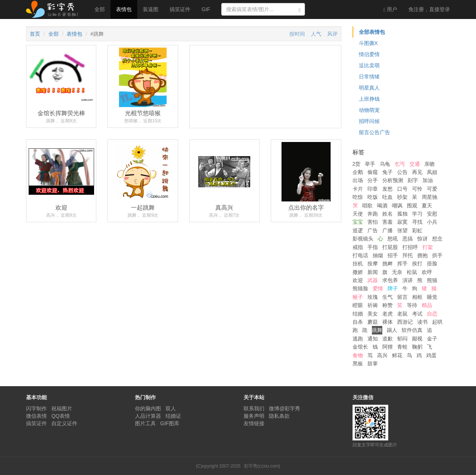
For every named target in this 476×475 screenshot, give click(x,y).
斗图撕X (368, 43)
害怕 (373, 222)
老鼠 (402, 314)
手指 (373, 247)
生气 (387, 297)
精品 (427, 305)
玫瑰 (373, 297)
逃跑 (358, 339)
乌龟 (385, 164)
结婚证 (173, 416)
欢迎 (358, 280)
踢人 (392, 330)
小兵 (432, 222)
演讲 (408, 280)
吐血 (387, 197)
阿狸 (387, 347)
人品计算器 (148, 416)
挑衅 (387, 264)
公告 (402, 172)
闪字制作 (36, 408)
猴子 (358, 297)
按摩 (373, 264)
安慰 (432, 214)
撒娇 (358, 272)
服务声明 (254, 416)
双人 (171, 408)
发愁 (387, 189)
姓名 (387, 214)
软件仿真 (412, 330)
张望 (402, 230)
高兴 (382, 355)
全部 (100, 9)
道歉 (387, 339)
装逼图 (151, 9)
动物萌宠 (369, 110)
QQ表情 (61, 416)
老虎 (387, 314)
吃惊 (358, 197)
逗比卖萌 (369, 65)
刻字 (413, 180)
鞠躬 (417, 347)
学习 (417, 214)
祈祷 (373, 305)
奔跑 (373, 214)
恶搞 (408, 239)
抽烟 (378, 255)
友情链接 (254, 423)
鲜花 (397, 355)
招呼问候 (369, 121)
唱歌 (367, 206)
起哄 (437, 322)
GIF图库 (170, 423)
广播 (387, 230)
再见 (417, 172)
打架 (428, 247)
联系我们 (254, 408)
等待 (412, 305)
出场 (358, 180)
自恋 (432, 314)
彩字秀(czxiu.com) (262, 466)
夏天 (427, 206)
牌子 (393, 288)
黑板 (358, 363)
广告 (373, 230)
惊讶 (422, 239)
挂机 (358, 264)
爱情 (378, 288)
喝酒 (382, 206)
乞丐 (400, 164)
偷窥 (373, 172)
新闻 (373, 272)
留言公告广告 (374, 132)
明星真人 (369, 88)
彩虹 (417, 230)
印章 (373, 189)
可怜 (417, 189)
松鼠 (412, 272)
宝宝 (358, 222)
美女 (373, 314)
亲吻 (430, 164)
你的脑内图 (148, 408)
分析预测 (393, 180)
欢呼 (427, 272)
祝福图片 (62, 408)
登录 (429, 9)
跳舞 (377, 330)
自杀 (358, 322)
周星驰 (430, 197)
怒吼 (393, 239)
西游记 (405, 322)
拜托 (408, 255)
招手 (393, 255)
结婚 (358, 314)
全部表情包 (372, 32)
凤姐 (432, 172)
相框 (417, 297)
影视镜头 (363, 239)
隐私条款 (279, 416)
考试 (417, 314)
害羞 (387, 222)
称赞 (387, 305)
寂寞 (402, 222)
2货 (357, 164)
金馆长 (360, 347)
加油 (428, 180)
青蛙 (402, 347)
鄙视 (417, 339)
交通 (415, 164)
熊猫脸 (360, 288)
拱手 (437, 255)
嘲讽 (397, 206)
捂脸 (432, 264)
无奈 (397, 272)
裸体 (387, 322)
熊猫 (432, 280)
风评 (332, 34)
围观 (412, 206)
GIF (206, 9)
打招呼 (410, 247)
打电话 (360, 255)
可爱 (432, 189)
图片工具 (145, 423)
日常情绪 (369, 77)
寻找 (417, 222)
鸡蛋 (431, 355)
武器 (373, 280)
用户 (390, 9)
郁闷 (402, 339)
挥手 (402, 264)
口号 (402, 189)
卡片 (358, 189)
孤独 (402, 214)
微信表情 (36, 416)
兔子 (387, 172)
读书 (422, 322)
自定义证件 (64, 423)
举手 (370, 164)
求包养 (390, 280)
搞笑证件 (180, 9)
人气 (316, 34)
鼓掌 (373, 363)
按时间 (297, 34)
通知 (373, 339)
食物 (358, 355)
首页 (35, 34)
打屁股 (390, 247)
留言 (402, 297)
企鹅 (358, 172)
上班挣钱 (369, 99)
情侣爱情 (369, 54)
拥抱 (422, 255)
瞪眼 (358, 305)
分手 (373, 180)
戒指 (358, 247)
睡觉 (432, 297)
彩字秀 (55, 9)
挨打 (417, 264)
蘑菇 (373, 322)
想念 (437, 239)
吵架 (402, 197)
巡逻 (358, 230)
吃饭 (373, 197)
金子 (432, 339)
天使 (358, 214)
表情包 (124, 9)
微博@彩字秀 (284, 408)
